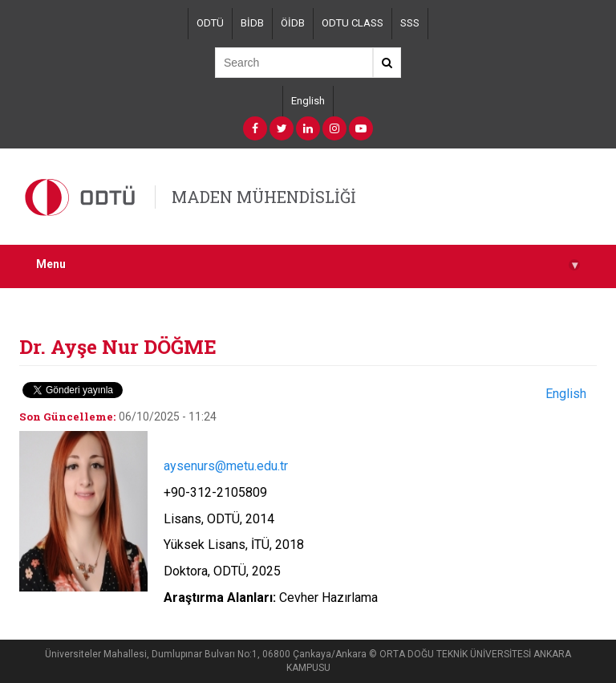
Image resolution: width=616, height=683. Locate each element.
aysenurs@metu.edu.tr (226, 466)
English (308, 101)
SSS (410, 23)
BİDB (252, 23)
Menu (308, 264)
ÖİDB (293, 23)
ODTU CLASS (353, 23)
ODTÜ (210, 23)
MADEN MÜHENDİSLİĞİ (264, 197)
